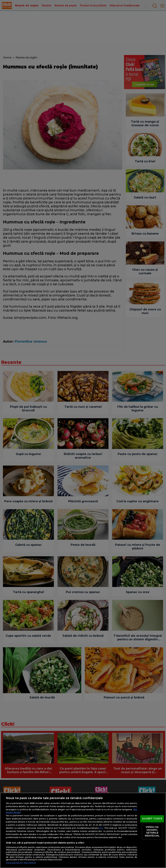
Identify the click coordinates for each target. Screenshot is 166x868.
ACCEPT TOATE (152, 819)
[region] (83, 830)
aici (101, 828)
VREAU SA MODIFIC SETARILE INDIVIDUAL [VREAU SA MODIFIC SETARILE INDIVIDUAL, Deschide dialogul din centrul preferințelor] (152, 831)
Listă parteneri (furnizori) (21, 863)
